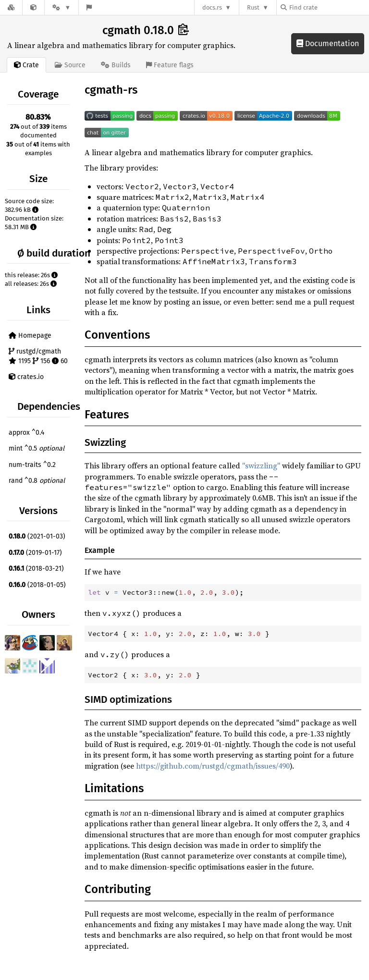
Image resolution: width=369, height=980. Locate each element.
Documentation (328, 43)
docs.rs (212, 7)
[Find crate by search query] (329, 7)
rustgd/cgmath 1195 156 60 (38, 356)
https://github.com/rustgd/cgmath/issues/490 (213, 766)
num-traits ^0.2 (32, 465)
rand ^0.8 (37, 481)
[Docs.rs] (11, 7)
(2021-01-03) (37, 536)
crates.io (26, 377)
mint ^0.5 (37, 448)
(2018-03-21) (36, 569)
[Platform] (61, 7)
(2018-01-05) (37, 585)
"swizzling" (261, 465)
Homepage (30, 336)
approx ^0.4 (26, 433)
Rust (253, 7)
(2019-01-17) (35, 553)
